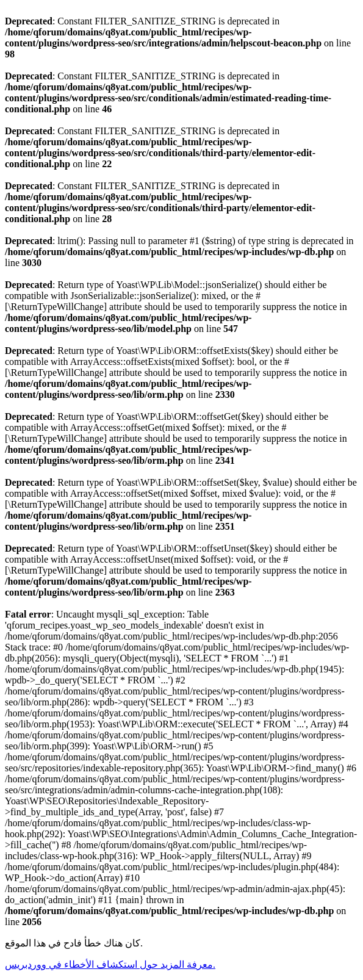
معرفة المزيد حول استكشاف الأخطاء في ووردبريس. (110, 964)
